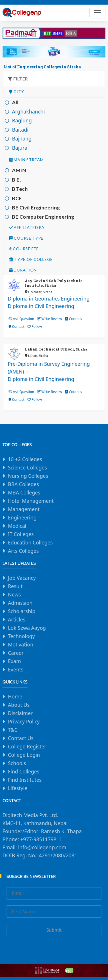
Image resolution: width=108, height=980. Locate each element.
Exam (14, 661)
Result (15, 586)
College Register (27, 746)
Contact (17, 327)
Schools (17, 763)
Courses (73, 319)
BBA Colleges (24, 484)
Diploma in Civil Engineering (41, 306)
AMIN (19, 170)
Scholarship (22, 611)
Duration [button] (23, 270)
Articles (17, 619)
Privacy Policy (24, 721)
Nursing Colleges (28, 476)
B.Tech (20, 189)
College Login (24, 755)
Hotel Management (31, 501)
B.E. (16, 180)
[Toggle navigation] (97, 13)
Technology (21, 636)
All (15, 102)
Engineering (22, 517)
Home (15, 696)
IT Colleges (21, 534)
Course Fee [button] (24, 249)
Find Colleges (24, 771)
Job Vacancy (22, 578)
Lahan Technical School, (56, 349)
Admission (20, 603)
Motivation (21, 644)
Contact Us (21, 738)
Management (24, 509)
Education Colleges (30, 542)
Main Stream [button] (26, 160)
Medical (17, 526)
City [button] (17, 92)
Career (16, 653)
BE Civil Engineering (36, 208)
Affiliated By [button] (27, 228)
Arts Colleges (23, 551)
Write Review (50, 319)
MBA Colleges (24, 492)
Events (16, 669)
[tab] (54, 92)
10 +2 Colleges (25, 459)
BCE (17, 198)
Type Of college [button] (31, 259)
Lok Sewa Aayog (27, 628)
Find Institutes (25, 780)
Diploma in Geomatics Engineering (49, 299)
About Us (19, 705)
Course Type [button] (26, 238)
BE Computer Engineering (43, 217)
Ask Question (21, 319)
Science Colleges (27, 467)
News (14, 594)
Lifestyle (18, 788)
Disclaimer (20, 713)
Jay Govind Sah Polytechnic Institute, (54, 283)
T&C (13, 730)
